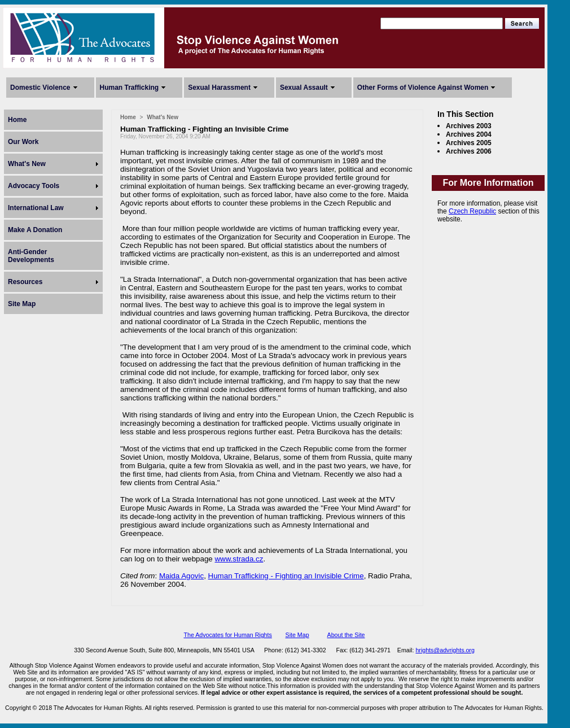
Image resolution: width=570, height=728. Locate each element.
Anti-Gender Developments (31, 256)
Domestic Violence (40, 88)
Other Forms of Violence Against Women (423, 88)
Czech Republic (472, 211)
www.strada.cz (239, 559)
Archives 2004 (469, 134)
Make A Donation (35, 230)
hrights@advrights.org (445, 650)
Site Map (22, 304)
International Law (36, 208)
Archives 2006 (469, 151)
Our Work (23, 142)
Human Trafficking (130, 88)
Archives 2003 (469, 126)
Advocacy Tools (34, 186)
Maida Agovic (181, 576)
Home (17, 120)
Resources (25, 282)
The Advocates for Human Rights (227, 635)
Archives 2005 (469, 143)
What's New (27, 164)
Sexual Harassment (219, 88)
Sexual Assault (304, 88)
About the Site (346, 635)
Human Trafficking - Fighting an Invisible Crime (286, 576)
